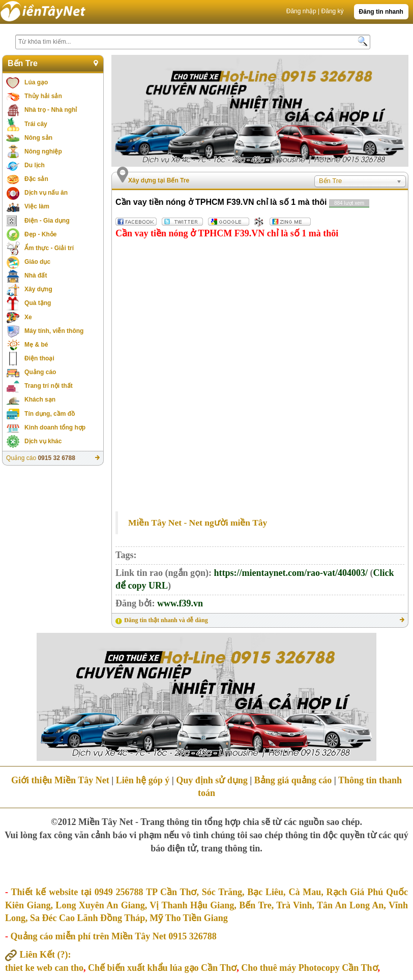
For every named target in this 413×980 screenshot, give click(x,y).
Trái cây (36, 124)
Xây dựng (38, 289)
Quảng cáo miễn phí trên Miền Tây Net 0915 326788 (114, 936)
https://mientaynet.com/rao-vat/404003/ (291, 573)
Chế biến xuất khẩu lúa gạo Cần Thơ (162, 968)
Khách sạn (40, 400)
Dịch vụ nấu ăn (46, 193)
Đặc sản (36, 179)
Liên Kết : (38, 955)
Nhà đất (36, 275)
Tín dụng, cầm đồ (50, 414)
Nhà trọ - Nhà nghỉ (51, 110)
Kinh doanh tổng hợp (55, 427)
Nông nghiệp (43, 151)
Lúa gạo (36, 82)
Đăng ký (333, 11)
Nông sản (38, 138)
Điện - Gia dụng (47, 221)
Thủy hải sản (43, 96)
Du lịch (35, 165)
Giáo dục (37, 262)
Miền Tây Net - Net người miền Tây (198, 523)
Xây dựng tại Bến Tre (159, 180)
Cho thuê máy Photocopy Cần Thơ (309, 968)
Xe (28, 317)
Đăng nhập (301, 11)
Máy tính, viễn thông (54, 331)
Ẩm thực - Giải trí (49, 248)
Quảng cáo (40, 372)
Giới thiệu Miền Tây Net (60, 780)
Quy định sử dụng (212, 780)
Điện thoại (39, 358)
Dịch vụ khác (43, 441)
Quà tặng (38, 303)
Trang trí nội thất (49, 386)
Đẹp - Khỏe (40, 234)
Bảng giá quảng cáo (293, 780)
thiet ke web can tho (44, 968)
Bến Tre (23, 63)
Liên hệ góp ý (143, 780)
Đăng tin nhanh (381, 12)
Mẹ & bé (36, 345)
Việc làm (37, 206)
